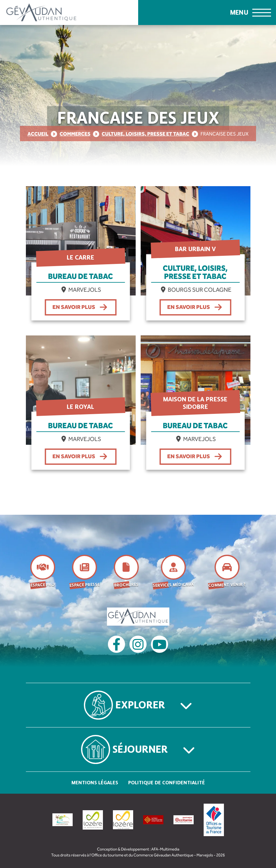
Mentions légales (95, 783)
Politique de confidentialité (167, 783)
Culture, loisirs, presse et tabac (145, 134)
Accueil (38, 134)
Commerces (75, 134)
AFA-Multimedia (165, 849)
